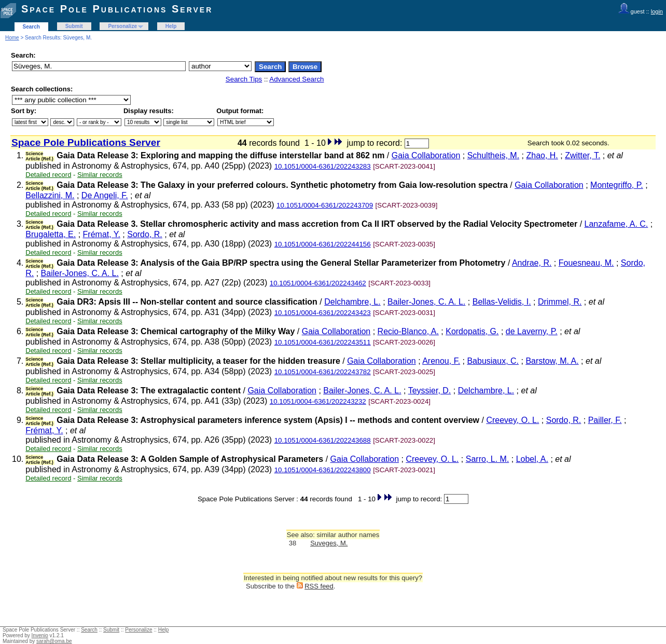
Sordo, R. (145, 234)
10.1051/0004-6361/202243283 (323, 166)
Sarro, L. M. (488, 459)
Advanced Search (296, 79)
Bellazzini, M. (50, 195)
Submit (74, 26)
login (657, 11)
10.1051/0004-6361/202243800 (323, 470)
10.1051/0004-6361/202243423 (323, 313)
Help (171, 26)
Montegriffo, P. (617, 185)
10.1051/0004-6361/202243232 (318, 401)
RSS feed (319, 586)
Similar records (100, 175)
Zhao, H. (542, 155)
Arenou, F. (441, 361)
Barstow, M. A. (552, 361)
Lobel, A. (532, 459)
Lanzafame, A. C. (616, 224)
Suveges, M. (329, 543)
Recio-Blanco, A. (408, 331)
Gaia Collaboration (426, 155)
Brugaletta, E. (51, 234)
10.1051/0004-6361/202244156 (323, 244)
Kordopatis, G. (472, 331)
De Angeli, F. (105, 195)
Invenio (40, 635)
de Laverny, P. (532, 331)
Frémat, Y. (102, 234)
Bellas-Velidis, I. (502, 302)
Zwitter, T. (582, 155)
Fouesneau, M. (586, 263)
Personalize (122, 26)
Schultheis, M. (493, 155)
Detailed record (48, 175)
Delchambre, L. (352, 302)
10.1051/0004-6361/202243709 (325, 205)
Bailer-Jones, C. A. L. (80, 273)
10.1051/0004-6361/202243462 (318, 283)
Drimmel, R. (560, 302)
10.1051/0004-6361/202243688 (323, 440)
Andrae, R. (532, 263)
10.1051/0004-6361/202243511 (323, 342)
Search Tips (244, 79)
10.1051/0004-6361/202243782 (323, 372)
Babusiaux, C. (493, 361)
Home (12, 38)
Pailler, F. (605, 420)
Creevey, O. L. (512, 420)
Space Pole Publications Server (117, 9)
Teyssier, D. (430, 390)
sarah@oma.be (54, 641)
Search (31, 27)
